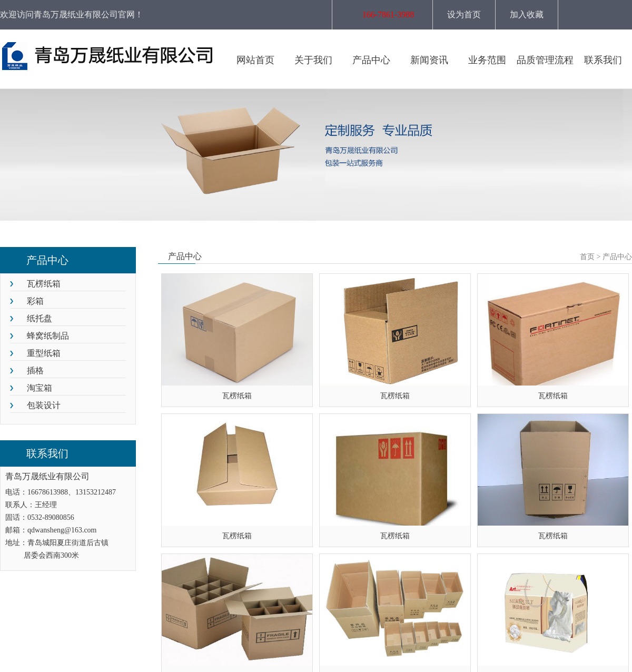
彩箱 (35, 301)
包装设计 (44, 405)
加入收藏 (527, 14)
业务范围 (487, 60)
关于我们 (313, 60)
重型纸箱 (44, 353)
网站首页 (255, 60)
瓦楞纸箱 (44, 284)
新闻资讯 (429, 60)
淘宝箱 (39, 388)
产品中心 (371, 60)
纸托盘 (39, 318)
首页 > (590, 257)
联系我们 (603, 60)
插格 (35, 370)
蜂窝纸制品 (48, 336)
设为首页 (464, 14)
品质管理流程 (545, 60)
